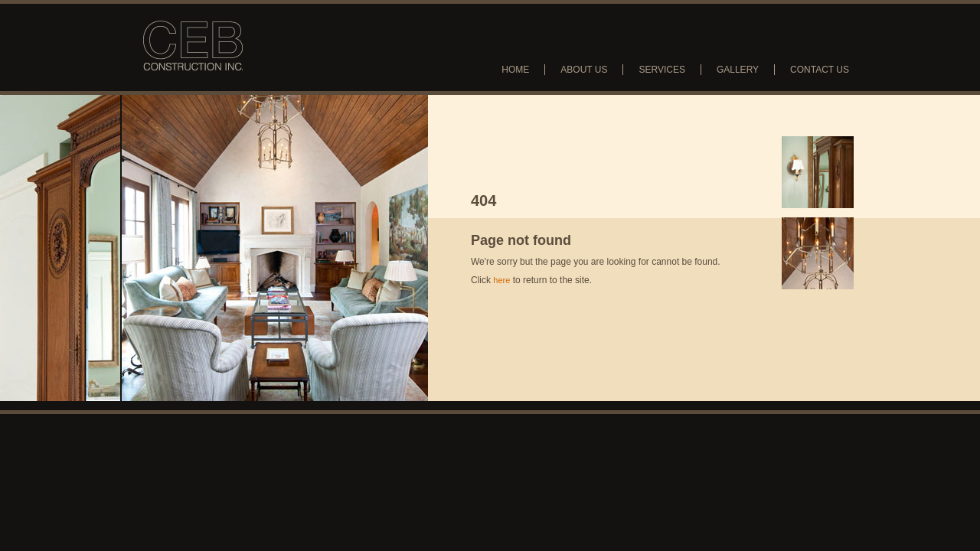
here (501, 280)
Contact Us (820, 70)
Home (515, 70)
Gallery (738, 70)
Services (661, 70)
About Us (584, 70)
